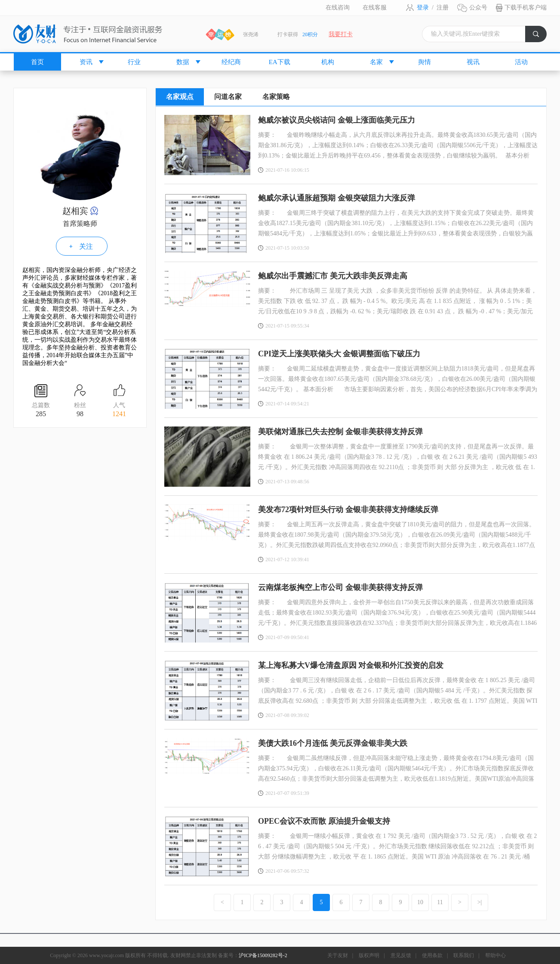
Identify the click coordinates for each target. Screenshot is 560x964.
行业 (134, 62)
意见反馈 (401, 955)
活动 (521, 62)
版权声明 (369, 955)
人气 (119, 410)
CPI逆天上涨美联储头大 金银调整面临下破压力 (339, 354)
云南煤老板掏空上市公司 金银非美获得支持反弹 (340, 587)
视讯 (473, 62)
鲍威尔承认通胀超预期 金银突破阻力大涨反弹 (337, 198)
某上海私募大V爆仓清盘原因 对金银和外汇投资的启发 (351, 665)
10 (420, 902)
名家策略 (276, 97)
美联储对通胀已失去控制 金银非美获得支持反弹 (340, 432)
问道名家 (228, 97)
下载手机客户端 (526, 8)
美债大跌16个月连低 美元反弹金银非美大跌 (333, 743)
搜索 (540, 36)
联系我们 (464, 955)
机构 (328, 62)
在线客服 (375, 8)
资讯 (86, 62)
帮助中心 (495, 955)
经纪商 (231, 62)
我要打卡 (341, 34)
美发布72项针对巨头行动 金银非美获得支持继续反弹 (348, 510)
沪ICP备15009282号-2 (263, 955)
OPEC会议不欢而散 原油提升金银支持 (324, 821)
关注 (86, 246)
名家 (376, 62)
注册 (443, 8)
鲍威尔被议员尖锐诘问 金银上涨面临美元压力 (337, 120)
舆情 (425, 62)
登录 (423, 8)
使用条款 (432, 955)
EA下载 (280, 62)
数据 (183, 62)
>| (480, 902)
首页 (37, 62)
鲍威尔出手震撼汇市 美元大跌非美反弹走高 (333, 276)
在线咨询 (338, 8)
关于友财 (338, 955)
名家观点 (180, 97)
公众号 (478, 8)
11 (440, 902)
